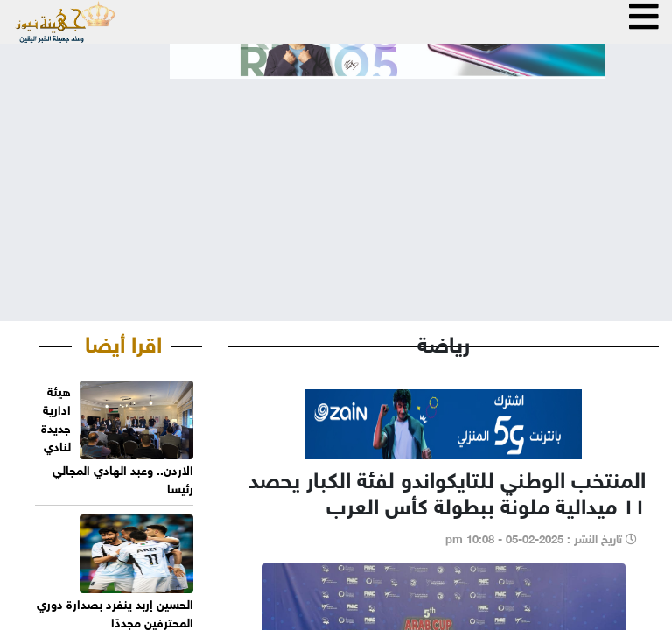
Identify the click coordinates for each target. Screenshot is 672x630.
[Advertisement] (336, 185)
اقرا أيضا (123, 341)
